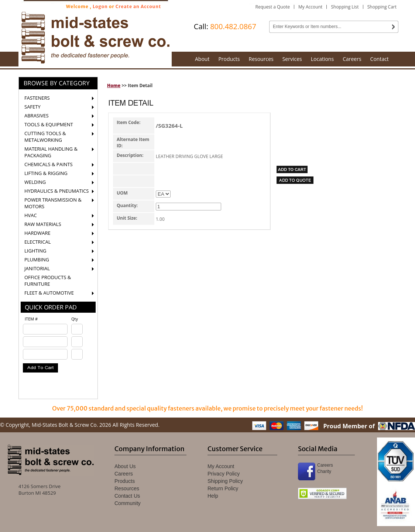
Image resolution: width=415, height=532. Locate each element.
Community (128, 503)
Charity (324, 471)
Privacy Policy (224, 474)
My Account (310, 7)
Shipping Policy (225, 481)
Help (213, 496)
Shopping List (345, 7)
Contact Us (127, 496)
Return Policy (223, 488)
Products (229, 59)
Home (114, 85)
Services (292, 59)
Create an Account (138, 6)
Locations (322, 59)
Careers (352, 59)
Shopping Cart (382, 7)
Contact (380, 59)
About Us (125, 466)
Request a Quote (273, 7)
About (202, 59)
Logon (100, 6)
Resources (261, 59)
